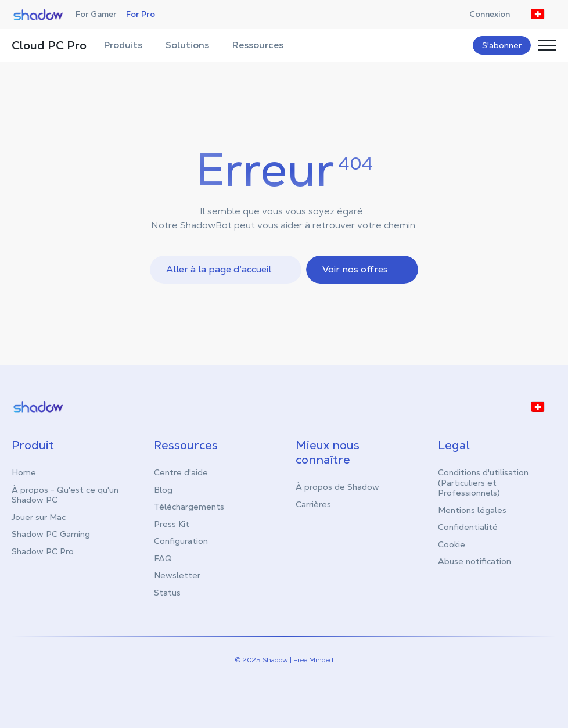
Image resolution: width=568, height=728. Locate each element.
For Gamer (96, 14)
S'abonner (502, 45)
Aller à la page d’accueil (227, 269)
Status (167, 593)
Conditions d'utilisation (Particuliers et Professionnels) (483, 483)
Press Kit (172, 524)
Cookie (452, 544)
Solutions (193, 45)
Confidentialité (468, 527)
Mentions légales (472, 510)
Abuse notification (474, 561)
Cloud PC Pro (49, 45)
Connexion (495, 14)
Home (24, 472)
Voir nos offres (363, 269)
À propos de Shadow (337, 487)
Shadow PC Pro (43, 551)
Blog (163, 490)
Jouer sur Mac (39, 517)
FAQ (163, 558)
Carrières (313, 504)
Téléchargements (189, 507)
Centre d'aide (181, 472)
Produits (129, 45)
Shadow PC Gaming (51, 534)
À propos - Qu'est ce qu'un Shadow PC (65, 495)
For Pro (141, 14)
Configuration (181, 541)
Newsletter (177, 575)
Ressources (264, 45)
